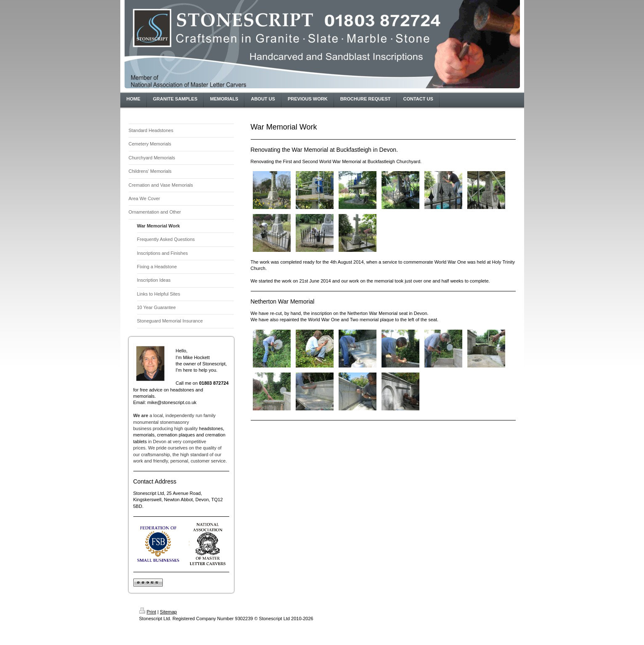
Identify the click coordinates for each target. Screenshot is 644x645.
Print (148, 612)
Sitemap (168, 612)
